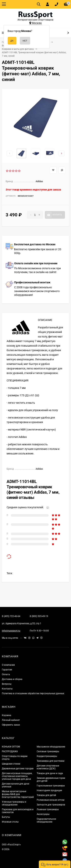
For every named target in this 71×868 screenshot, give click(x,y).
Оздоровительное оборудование (46, 820)
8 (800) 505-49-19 (39, 616)
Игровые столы (10, 822)
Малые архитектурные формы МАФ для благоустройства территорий (18, 794)
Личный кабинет (11, 720)
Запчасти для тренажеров (51, 805)
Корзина (7, 715)
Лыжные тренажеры (48, 809)
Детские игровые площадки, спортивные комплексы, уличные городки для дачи (17, 776)
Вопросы (7, 684)
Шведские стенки (11, 764)
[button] (55, 864)
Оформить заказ (11, 725)
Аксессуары (43, 814)
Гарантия (7, 670)
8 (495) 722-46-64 (11, 616)
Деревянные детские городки (18, 769)
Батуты (6, 817)
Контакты (7, 689)
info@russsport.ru (11, 631)
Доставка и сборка (12, 679)
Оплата (6, 674)
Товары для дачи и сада (50, 773)
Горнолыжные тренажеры (51, 786)
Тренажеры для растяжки (51, 761)
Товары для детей (46, 795)
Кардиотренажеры (47, 756)
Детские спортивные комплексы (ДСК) (48, 767)
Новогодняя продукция (49, 790)
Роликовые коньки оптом (51, 800)
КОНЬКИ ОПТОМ (11, 747)
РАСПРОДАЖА (10, 751)
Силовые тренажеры (48, 751)
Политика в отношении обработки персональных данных (33, 693)
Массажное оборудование (51, 747)
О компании (8, 665)
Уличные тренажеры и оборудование (14, 803)
